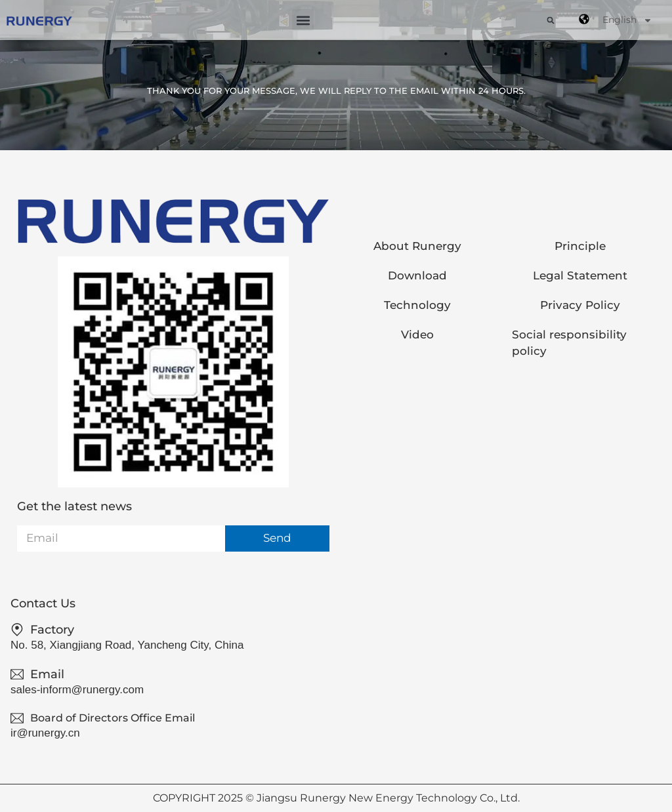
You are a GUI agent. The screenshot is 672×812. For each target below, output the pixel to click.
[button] (303, 20)
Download (417, 275)
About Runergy (417, 246)
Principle (580, 246)
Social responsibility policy (569, 343)
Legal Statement (580, 275)
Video (417, 335)
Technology (417, 305)
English (627, 20)
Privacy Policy (580, 305)
